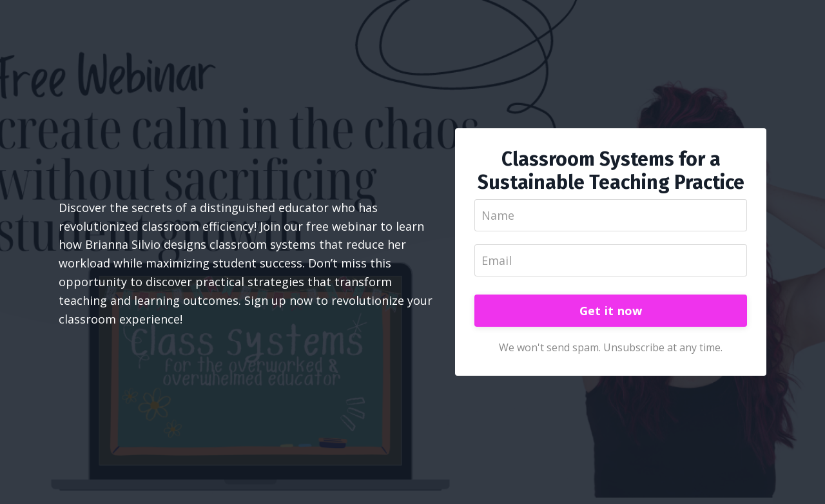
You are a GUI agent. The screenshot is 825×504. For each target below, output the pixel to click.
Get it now (611, 311)
